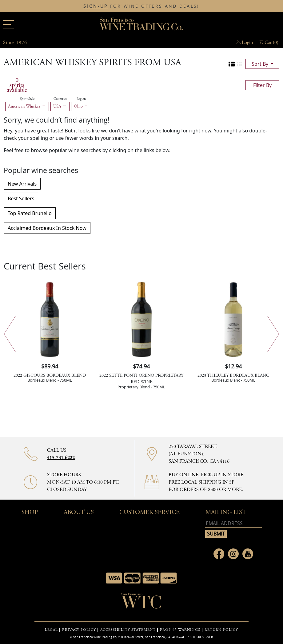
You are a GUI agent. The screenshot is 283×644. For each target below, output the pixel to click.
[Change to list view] (232, 64)
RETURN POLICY (221, 630)
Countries (60, 99)
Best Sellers (21, 198)
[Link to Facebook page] (219, 554)
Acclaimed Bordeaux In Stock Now (47, 228)
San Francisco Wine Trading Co (141, 25)
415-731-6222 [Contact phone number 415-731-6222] (61, 458)
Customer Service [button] (149, 512)
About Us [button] (79, 512)
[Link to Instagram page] (233, 554)
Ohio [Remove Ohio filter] (81, 106)
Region (81, 99)
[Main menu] (8, 25)
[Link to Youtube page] (248, 554)
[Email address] (233, 523)
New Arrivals (22, 184)
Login (247, 43)
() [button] (271, 43)
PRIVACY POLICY (79, 630)
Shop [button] (30, 512)
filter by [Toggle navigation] (262, 85)
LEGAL (52, 630)
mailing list (226, 512)
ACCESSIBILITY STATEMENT (128, 630)
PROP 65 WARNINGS (180, 630)
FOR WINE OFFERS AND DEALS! (141, 6)
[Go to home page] (141, 603)
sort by (261, 64)
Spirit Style (27, 99)
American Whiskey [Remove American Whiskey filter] (27, 106)
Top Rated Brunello (30, 213)
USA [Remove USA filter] (60, 106)
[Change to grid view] (239, 64)
